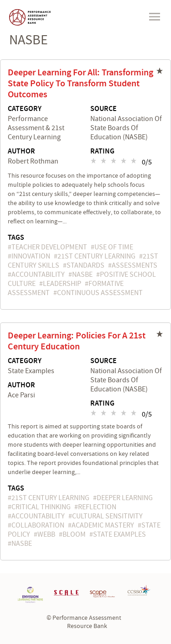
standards (85, 265)
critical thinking (41, 507)
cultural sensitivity (107, 516)
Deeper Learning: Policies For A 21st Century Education (77, 341)
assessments (135, 265)
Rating (102, 152)
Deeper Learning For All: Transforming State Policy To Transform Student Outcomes (80, 84)
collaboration (38, 525)
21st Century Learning (96, 256)
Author (21, 152)
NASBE (82, 274)
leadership (62, 284)
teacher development (49, 247)
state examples (119, 534)
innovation (31, 256)
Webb (46, 534)
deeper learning (125, 498)
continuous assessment (100, 293)
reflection (97, 507)
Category (25, 109)
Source (104, 109)
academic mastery (103, 525)
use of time (114, 247)
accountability (38, 274)
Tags (16, 238)
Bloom (74, 534)
